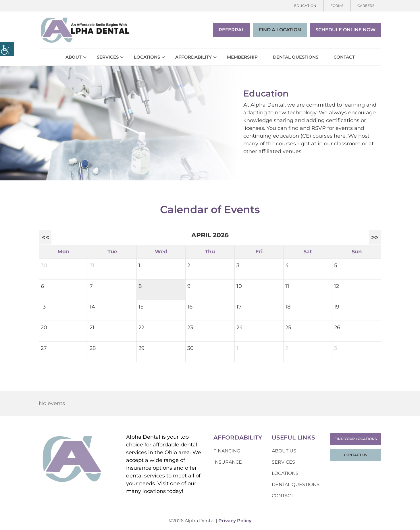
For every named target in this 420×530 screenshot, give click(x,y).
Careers (366, 6)
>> (375, 237)
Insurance (228, 462)
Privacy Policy (235, 521)
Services (108, 57)
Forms (337, 6)
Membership (242, 57)
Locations (147, 57)
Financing (227, 451)
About (74, 57)
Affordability (193, 57)
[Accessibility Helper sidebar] (7, 49)
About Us (284, 451)
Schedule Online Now (345, 30)
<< (45, 237)
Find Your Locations (356, 439)
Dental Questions (296, 57)
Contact (344, 57)
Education (305, 6)
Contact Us (356, 455)
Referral (232, 30)
